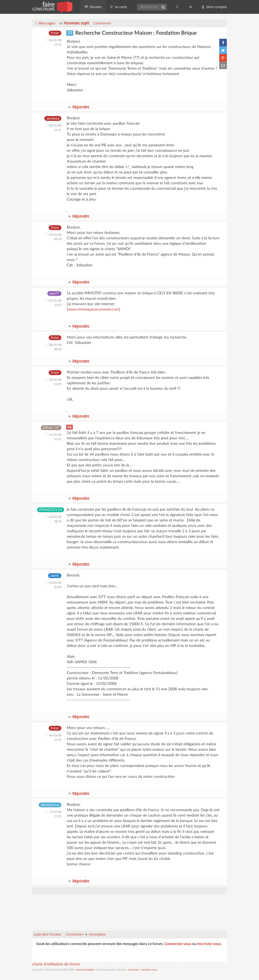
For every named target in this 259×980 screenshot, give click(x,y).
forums (93, 7)
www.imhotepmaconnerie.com (93, 310)
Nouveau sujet (74, 23)
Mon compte (214, 7)
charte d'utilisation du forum (56, 964)
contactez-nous (149, 970)
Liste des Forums (48, 934)
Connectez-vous (178, 944)
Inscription (97, 934)
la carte (118, 7)
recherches (133, 970)
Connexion (102, 23)
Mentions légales (85, 970)
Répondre (79, 107)
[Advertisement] (131, 913)
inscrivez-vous (209, 944)
